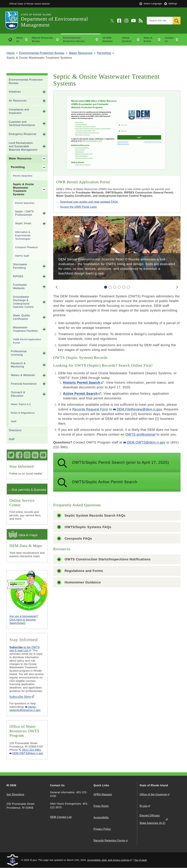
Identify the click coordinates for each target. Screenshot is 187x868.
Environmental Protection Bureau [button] (82, 40)
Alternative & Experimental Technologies (23, 235)
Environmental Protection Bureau (42, 53)
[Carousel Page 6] (128, 287)
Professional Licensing (19, 353)
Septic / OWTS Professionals (24, 213)
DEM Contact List (61, 817)
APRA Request (103, 794)
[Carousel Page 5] (124, 287)
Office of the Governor (153, 794)
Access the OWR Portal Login (78, 207)
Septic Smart (23, 223)
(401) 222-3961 (31, 750)
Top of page (141, 860)
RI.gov (144, 806)
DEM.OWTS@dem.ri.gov (146, 442)
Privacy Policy (102, 829)
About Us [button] (23, 40)
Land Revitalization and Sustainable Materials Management (23, 146)
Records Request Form (90, 409)
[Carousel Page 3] (115, 287)
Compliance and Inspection (19, 111)
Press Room (101, 806)
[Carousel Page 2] (110, 287)
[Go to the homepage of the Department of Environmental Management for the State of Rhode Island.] (14, 21)
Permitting (104, 53)
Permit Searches (23, 176)
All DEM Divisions (108, 39)
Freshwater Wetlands (20, 287)
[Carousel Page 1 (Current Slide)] (106, 287)
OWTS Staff (22, 256)
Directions (15, 430)
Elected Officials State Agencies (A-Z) (153, 819)
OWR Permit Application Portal (27, 341)
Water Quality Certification (21, 317)
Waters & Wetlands (23, 375)
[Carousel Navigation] (117, 287)
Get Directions (15, 794)
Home (10, 53)
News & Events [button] (153, 40)
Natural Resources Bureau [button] (46, 40)
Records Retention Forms (109, 841)
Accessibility (101, 817)
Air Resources (18, 101)
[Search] (160, 21)
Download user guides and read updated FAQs (89, 202)
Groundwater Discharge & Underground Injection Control (23, 302)
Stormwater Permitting (20, 266)
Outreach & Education (18, 394)
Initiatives (15, 92)
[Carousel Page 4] (119, 287)
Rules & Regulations (23, 413)
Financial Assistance (24, 384)
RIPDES (18, 276)
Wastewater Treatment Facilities (25, 329)
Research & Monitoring (18, 365)
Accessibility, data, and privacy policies (108, 860)
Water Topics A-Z (21, 404)
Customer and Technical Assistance (22, 124)
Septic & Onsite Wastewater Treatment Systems (23, 189)
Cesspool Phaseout (26, 247)
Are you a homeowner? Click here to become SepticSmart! (24, 620)
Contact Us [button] (173, 40)
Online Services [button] (132, 40)
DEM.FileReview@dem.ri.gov (139, 409)
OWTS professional (140, 434)
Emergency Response (23, 134)
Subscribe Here (20, 697)
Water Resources (81, 53)
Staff (14, 421)
